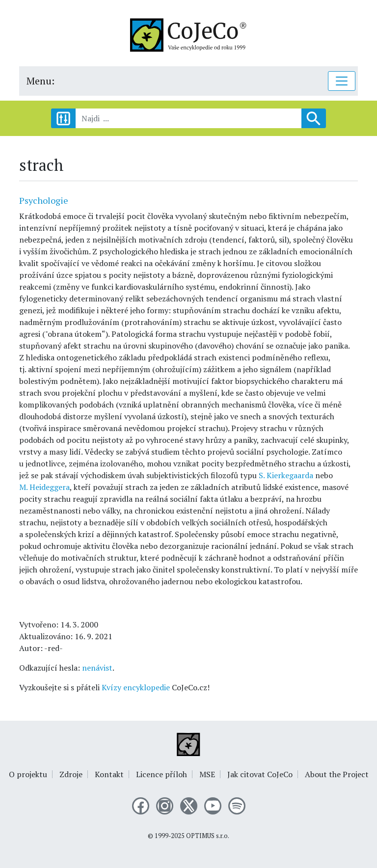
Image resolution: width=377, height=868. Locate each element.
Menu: (40, 81)
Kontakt (109, 774)
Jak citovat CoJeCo (260, 774)
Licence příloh (162, 774)
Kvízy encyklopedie (136, 687)
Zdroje (71, 774)
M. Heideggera (44, 487)
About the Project (337, 774)
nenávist (97, 668)
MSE (207, 774)
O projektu (28, 774)
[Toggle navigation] (342, 81)
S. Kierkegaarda (286, 475)
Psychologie (44, 200)
